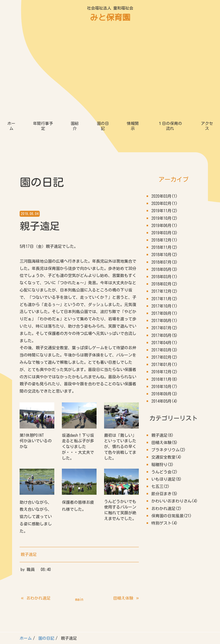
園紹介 (75, 34)
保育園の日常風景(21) (171, 423)
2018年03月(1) (164, 184)
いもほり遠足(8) (166, 387)
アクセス (207, 34)
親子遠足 (29, 462)
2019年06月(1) (164, 133)
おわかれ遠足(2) (166, 416)
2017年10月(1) (164, 214)
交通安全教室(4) (166, 365)
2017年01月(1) (164, 272)
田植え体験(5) (164, 350)
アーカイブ (173, 87)
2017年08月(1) (164, 228)
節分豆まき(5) (164, 401)
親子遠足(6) (162, 343)
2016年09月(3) (164, 302)
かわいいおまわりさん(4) (174, 409)
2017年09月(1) (164, 221)
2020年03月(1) (164, 104)
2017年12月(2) (164, 199)
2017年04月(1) (164, 250)
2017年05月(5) (164, 243)
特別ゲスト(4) (164, 431)
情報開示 (133, 34)
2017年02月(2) (164, 265)
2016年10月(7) (164, 294)
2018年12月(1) (164, 148)
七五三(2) (160, 394)
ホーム (11, 34)
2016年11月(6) (164, 287)
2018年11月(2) (164, 155)
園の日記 (103, 34)
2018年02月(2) (164, 192)
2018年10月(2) (164, 162)
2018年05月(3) (164, 177)
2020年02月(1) (164, 111)
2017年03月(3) (164, 258)
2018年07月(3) (164, 170)
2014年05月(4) (164, 309)
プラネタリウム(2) (168, 357)
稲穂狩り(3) (162, 372)
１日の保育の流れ (170, 34)
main (79, 507)
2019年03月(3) (164, 140)
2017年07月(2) (164, 236)
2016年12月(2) (164, 279)
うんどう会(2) (164, 380)
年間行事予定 (43, 34)
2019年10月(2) (164, 126)
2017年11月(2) (164, 206)
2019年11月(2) (164, 118)
